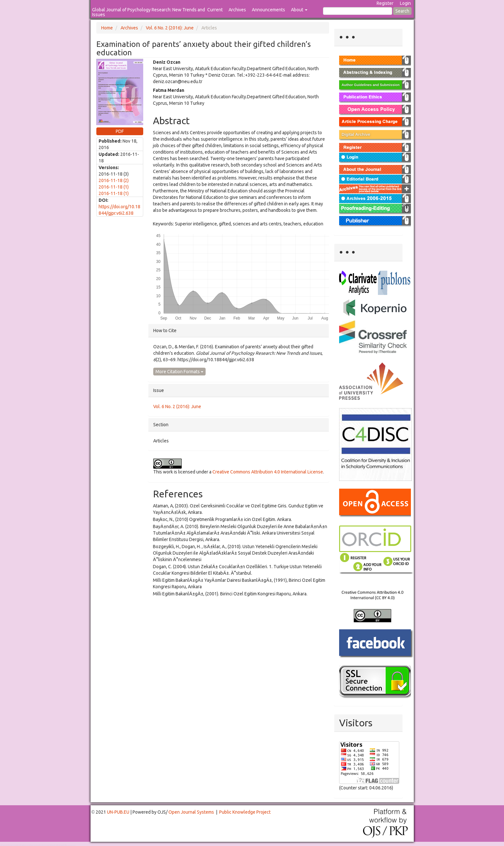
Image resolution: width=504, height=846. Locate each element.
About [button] (299, 10)
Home (107, 28)
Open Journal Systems (191, 812)
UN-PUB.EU (118, 812)
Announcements (268, 10)
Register (385, 3)
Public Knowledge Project (245, 812)
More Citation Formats (179, 372)
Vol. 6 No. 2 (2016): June (170, 28)
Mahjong (26, 846)
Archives (237, 10)
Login (405, 3)
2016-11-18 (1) (114, 187)
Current (215, 10)
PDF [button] (120, 131)
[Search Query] (358, 11)
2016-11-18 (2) (114, 180)
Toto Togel (26, 845)
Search (402, 11)
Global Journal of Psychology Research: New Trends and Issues (149, 12)
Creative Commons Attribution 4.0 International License (268, 472)
